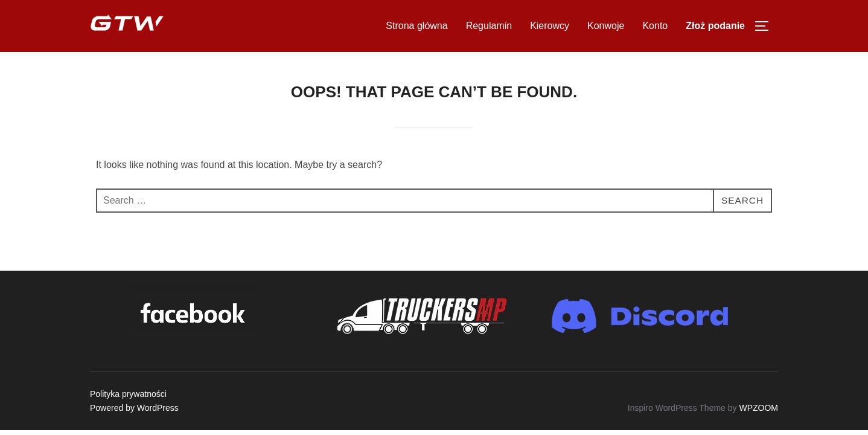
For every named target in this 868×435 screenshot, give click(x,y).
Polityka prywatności (128, 394)
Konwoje (606, 26)
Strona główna (416, 26)
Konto (655, 26)
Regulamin (489, 26)
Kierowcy (550, 26)
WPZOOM (758, 408)
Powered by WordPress (134, 408)
